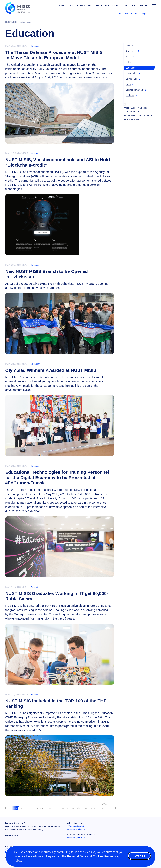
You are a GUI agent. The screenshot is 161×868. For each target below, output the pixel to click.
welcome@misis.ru (76, 829)
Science (129, 62)
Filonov (142, 108)
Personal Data (77, 856)
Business (130, 95)
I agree (139, 856)
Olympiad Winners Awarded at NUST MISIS (51, 370)
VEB (127, 108)
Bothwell (131, 116)
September (52, 808)
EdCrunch (146, 116)
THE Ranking (132, 112)
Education (35, 46)
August (40, 808)
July (31, 808)
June (23, 808)
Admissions (131, 51)
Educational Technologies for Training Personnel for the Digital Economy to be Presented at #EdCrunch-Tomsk (57, 477)
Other (128, 84)
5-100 (128, 57)
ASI (133, 108)
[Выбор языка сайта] (154, 13)
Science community (135, 90)
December (90, 808)
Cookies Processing (106, 856)
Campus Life (132, 79)
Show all (130, 46)
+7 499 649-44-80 (76, 826)
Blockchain (132, 119)
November (77, 808)
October (64, 808)
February (106, 808)
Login (145, 14)
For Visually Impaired (128, 14)
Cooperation (131, 73)
